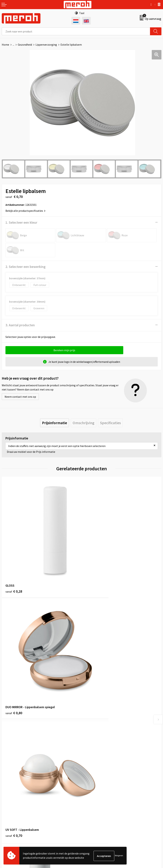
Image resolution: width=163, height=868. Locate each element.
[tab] (55, 423)
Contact (7, 785)
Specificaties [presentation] (110, 423)
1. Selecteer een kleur (21, 222)
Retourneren (9, 791)
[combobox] (76, 31)
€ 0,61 (94, 660)
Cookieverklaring (93, 796)
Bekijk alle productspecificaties (25, 211)
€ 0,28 (14, 564)
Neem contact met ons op (20, 397)
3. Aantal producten (20, 325)
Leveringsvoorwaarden (97, 791)
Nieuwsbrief (90, 726)
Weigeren (119, 856)
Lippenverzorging (46, 45)
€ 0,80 (94, 564)
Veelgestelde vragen (95, 732)
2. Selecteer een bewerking (25, 267)
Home (5, 45)
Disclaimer (90, 807)
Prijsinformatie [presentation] (55, 423)
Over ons (88, 721)
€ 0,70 (14, 660)
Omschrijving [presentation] (84, 423)
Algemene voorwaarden (97, 785)
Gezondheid (25, 45)
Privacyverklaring (94, 801)
